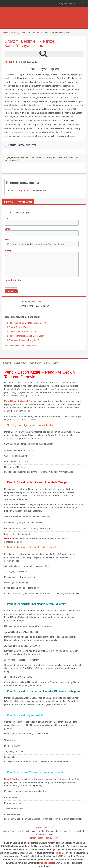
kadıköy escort (51, 838)
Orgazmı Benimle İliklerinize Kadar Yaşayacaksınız (29, 43)
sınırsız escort (12, 160)
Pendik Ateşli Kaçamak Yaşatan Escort (26, 340)
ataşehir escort (37, 838)
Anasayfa (6, 33)
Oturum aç (74, 3)
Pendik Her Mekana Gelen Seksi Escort (26, 336)
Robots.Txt (49, 828)
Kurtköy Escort (19, 33)
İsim (7, 218)
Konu (7, 240)
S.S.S (47, 363)
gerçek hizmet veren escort (19, 157)
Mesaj (8, 250)
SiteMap (38, 828)
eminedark (36, 302)
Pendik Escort (62, 853)
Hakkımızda (35, 363)
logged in (23, 190)
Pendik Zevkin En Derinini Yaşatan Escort (27, 323)
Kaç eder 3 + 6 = (13, 280)
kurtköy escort (52, 157)
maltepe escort (47, 863)
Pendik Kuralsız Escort (19, 327)
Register (63, 3)
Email (8, 229)
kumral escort (38, 157)
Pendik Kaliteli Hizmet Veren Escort (25, 332)
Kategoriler (20, 363)
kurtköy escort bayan (69, 157)
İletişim (56, 363)
